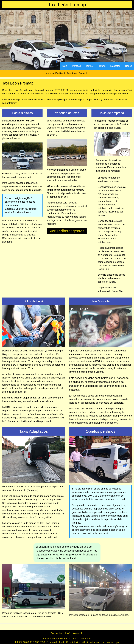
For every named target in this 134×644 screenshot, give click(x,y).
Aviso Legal (113, 642)
